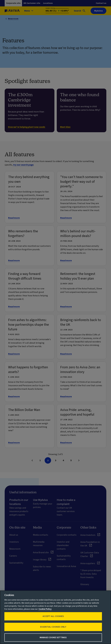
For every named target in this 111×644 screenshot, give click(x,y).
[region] (56, 617)
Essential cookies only (53, 627)
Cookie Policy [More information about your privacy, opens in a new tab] (45, 609)
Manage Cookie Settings (53, 637)
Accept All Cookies (53, 616)
